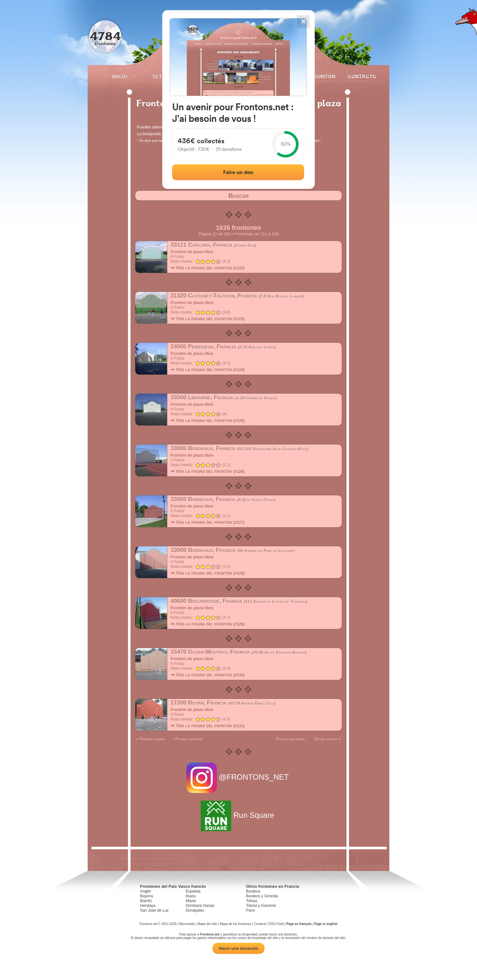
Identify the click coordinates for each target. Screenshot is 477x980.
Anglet (145, 891)
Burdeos (253, 891)
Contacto (359, 76)
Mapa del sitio (207, 924)
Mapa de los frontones (235, 924)
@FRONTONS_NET (239, 777)
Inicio (119, 76)
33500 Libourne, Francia (224, 397)
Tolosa (252, 901)
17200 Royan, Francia (223, 703)
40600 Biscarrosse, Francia (239, 601)
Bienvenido (187, 924)
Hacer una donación (238, 948)
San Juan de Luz (154, 910)
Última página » (328, 739)
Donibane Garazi (200, 906)
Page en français (299, 924)
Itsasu (191, 896)
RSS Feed (276, 924)
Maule (191, 901)
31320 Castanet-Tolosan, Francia (237, 296)
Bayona (147, 896)
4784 (105, 36)
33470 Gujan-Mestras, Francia (238, 652)
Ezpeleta (193, 891)
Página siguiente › (292, 739)
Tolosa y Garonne (261, 906)
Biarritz (146, 901)
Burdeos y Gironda (262, 896)
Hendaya (148, 906)
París (251, 910)
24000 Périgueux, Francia (223, 347)
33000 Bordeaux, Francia (232, 550)
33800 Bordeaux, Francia (239, 448)
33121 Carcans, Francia (213, 245)
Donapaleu (195, 910)
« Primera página (151, 739)
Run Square (238, 815)
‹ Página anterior (188, 739)
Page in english (326, 924)
